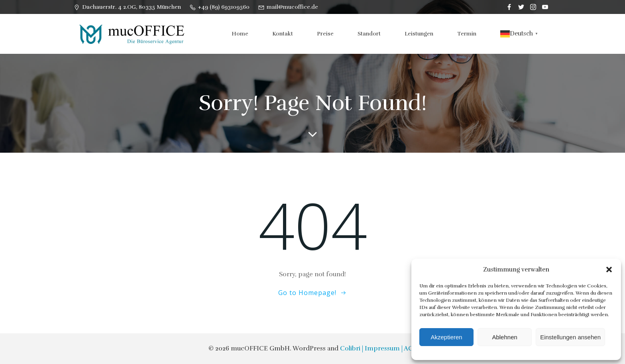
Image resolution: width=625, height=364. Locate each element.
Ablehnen (504, 337)
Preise (325, 34)
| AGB (409, 348)
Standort (369, 34)
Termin (467, 34)
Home (240, 34)
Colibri (350, 348)
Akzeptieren (446, 337)
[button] (609, 270)
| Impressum (381, 348)
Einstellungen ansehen (570, 337)
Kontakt (283, 34)
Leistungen (419, 34)
